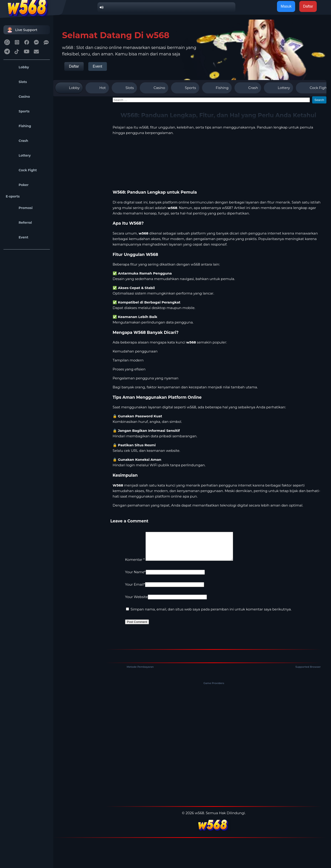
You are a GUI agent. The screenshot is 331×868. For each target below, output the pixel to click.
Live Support (22, 30)
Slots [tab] (124, 88)
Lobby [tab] (69, 88)
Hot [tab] (97, 88)
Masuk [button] (286, 6)
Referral (19, 223)
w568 (144, 127)
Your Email (135, 590)
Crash (17, 141)
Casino (18, 97)
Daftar (74, 66)
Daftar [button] (308, 6)
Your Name (135, 577)
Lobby (17, 67)
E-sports (13, 196)
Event (17, 237)
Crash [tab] (248, 88)
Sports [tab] (185, 88)
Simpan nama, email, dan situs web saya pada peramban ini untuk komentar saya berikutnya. (211, 615)
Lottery (18, 155)
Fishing (18, 126)
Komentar (135, 565)
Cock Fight (21, 170)
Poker (17, 185)
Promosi (19, 208)
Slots (16, 82)
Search (319, 100)
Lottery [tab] (278, 88)
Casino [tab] (154, 88)
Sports (18, 111)
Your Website (136, 602)
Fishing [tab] (217, 88)
